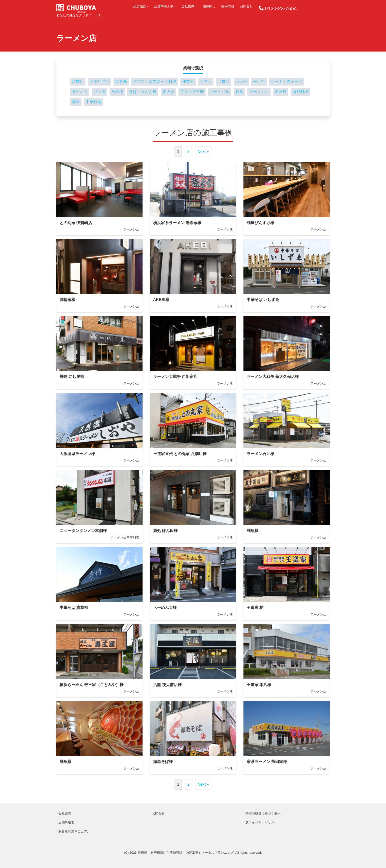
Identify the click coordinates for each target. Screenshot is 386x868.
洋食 (76, 102)
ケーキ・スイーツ (287, 81)
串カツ (259, 81)
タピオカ (80, 92)
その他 (117, 92)
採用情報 (228, 6)
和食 (239, 92)
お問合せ (246, 6)
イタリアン (99, 81)
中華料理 (94, 102)
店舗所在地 (66, 822)
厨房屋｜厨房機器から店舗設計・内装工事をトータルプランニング (186, 853)
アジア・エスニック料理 (155, 81)
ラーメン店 (259, 92)
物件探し (209, 6)
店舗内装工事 (164, 6)
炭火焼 (168, 92)
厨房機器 (140, 6)
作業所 (188, 81)
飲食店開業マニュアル (74, 831)
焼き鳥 (121, 81)
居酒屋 (281, 92)
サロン (224, 81)
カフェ (206, 81)
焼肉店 (78, 81)
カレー (241, 81)
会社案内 (188, 6)
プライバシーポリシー (261, 822)
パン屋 (99, 92)
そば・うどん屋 (143, 92)
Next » (203, 151)
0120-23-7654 (281, 8)
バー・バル (220, 92)
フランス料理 (192, 92)
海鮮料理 (300, 92)
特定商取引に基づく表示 (263, 813)
